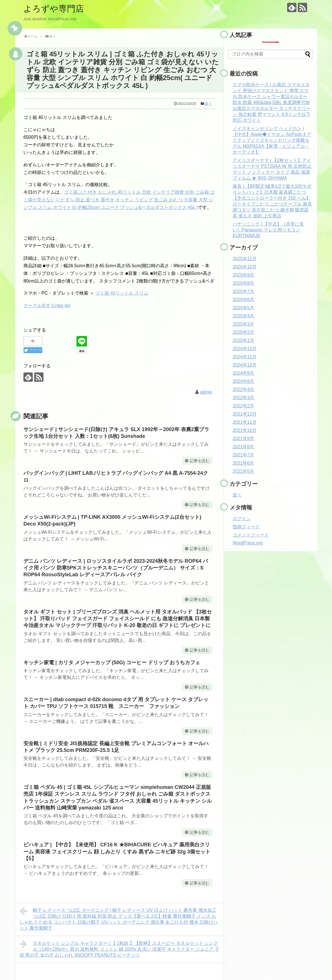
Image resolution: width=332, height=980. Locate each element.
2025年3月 (243, 324)
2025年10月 (245, 267)
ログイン (242, 519)
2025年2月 (243, 332)
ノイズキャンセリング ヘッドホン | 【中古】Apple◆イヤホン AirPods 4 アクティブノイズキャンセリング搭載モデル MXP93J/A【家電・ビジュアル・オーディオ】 (272, 140)
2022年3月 (243, 398)
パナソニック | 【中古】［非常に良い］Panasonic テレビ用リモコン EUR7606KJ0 (268, 230)
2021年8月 (243, 447)
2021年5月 (243, 471)
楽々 (208, 104)
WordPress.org (248, 543)
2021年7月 (243, 455)
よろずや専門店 (54, 9)
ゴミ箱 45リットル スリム (122, 293)
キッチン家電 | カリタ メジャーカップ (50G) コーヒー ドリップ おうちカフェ (112, 663)
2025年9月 (243, 275)
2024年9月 (243, 373)
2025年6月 (243, 300)
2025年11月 (245, 259)
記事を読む (200, 461)
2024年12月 (245, 349)
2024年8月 (243, 381)
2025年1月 (243, 340)
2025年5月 (243, 308)
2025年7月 (243, 291)
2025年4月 (243, 316)
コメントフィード (251, 535)
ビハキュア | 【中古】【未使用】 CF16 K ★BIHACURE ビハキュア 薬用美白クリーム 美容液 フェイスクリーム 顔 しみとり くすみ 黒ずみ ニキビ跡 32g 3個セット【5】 (117, 852)
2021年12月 (245, 414)
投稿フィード (246, 527)
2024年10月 (245, 365)
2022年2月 (243, 406)
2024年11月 (245, 357)
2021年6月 (243, 463)
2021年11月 (245, 422)
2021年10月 (245, 430)
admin (206, 392)
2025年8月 (243, 283)
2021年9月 (243, 439)
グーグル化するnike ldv (47, 305)
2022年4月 (243, 389)
